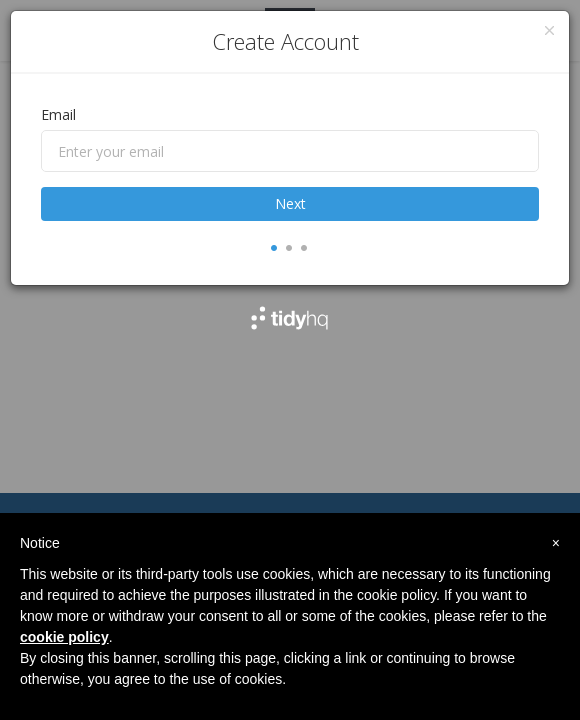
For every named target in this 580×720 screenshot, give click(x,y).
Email (58, 114)
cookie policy (64, 637)
